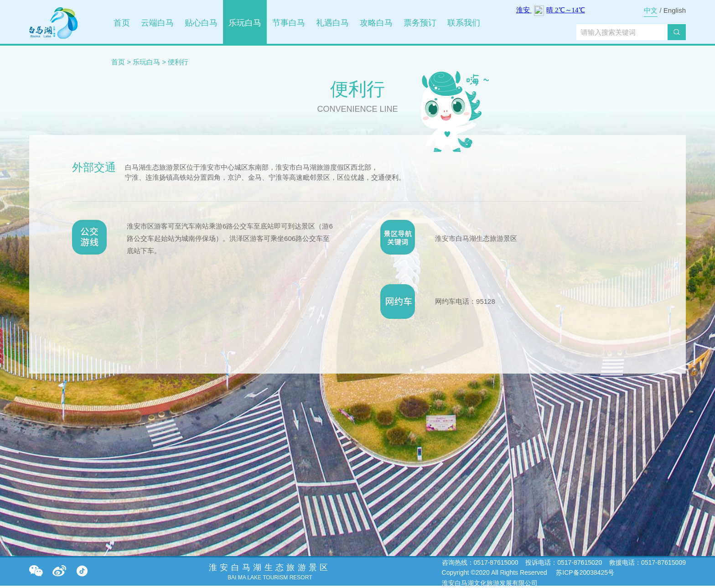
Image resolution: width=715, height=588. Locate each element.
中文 (651, 10)
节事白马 (289, 23)
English (675, 10)
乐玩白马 (245, 23)
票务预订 (420, 23)
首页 (122, 23)
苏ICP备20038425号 (584, 572)
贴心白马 (201, 23)
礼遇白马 (332, 23)
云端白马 (157, 23)
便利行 (178, 62)
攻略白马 (376, 23)
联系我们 (464, 23)
